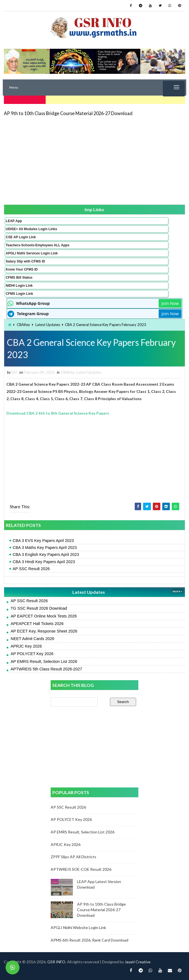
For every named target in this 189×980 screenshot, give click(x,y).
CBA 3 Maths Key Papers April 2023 (45, 548)
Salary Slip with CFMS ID (25, 261)
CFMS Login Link (19, 294)
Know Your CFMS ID (22, 269)
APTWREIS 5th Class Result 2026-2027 (46, 669)
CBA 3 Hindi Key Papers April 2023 (44, 562)
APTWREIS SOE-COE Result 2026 (81, 869)
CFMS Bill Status (19, 278)
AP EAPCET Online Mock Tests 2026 (44, 616)
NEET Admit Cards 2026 (32, 639)
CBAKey (23, 325)
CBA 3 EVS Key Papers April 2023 (43, 541)
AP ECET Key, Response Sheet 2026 (44, 631)
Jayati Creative (138, 962)
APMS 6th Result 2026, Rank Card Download (89, 940)
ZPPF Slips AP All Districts (73, 857)
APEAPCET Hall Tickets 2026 (37, 624)
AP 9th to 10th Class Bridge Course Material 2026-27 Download (68, 113)
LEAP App (14, 221)
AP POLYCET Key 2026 (32, 654)
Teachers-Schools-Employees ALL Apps (38, 245)
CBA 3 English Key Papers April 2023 (46, 555)
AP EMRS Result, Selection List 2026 (44, 662)
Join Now (170, 303)
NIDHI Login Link (19, 286)
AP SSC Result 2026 (31, 569)
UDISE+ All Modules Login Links (32, 229)
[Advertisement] (95, 160)
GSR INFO (56, 962)
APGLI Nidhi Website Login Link (78, 927)
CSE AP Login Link (21, 237)
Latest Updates (48, 325)
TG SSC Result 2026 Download (39, 608)
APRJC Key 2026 (26, 646)
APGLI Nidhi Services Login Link (32, 253)
